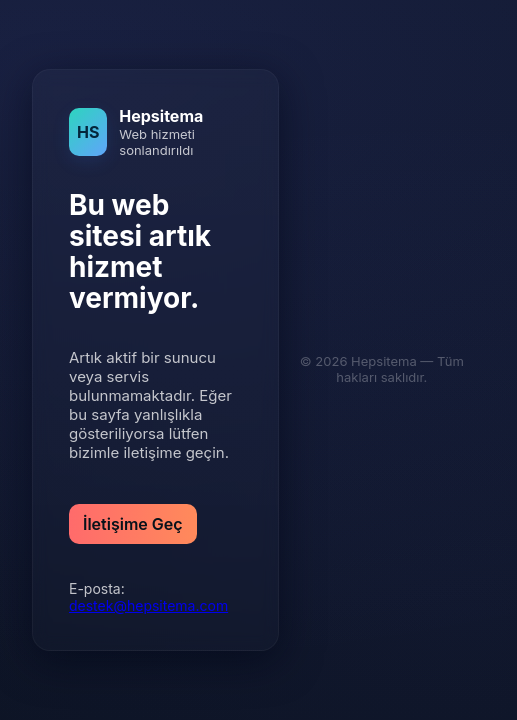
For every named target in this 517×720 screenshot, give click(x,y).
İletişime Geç (133, 524)
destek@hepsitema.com (148, 605)
